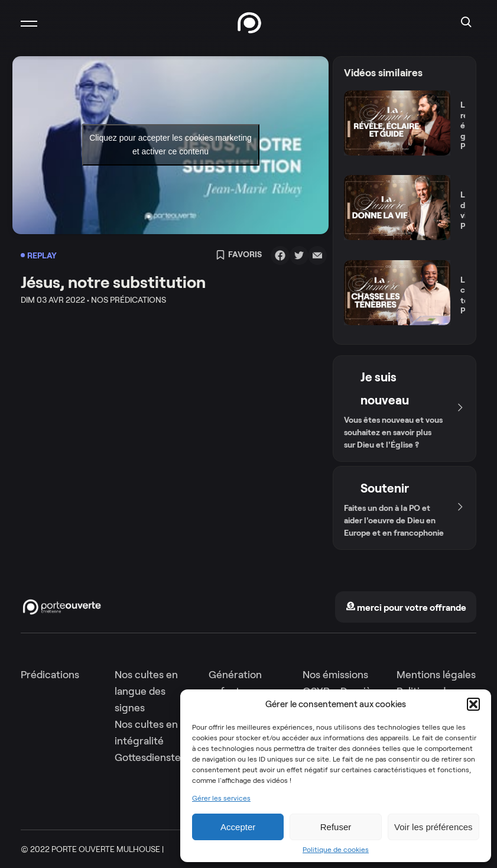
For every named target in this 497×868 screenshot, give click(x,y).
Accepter (238, 827)
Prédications (50, 675)
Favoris (239, 255)
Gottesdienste (148, 757)
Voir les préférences (433, 827)
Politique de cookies (336, 850)
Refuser (336, 827)
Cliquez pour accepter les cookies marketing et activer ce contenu (170, 145)
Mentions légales (436, 675)
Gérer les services (221, 798)
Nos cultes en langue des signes (146, 691)
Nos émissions (335, 675)
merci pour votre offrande (406, 608)
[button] (473, 704)
